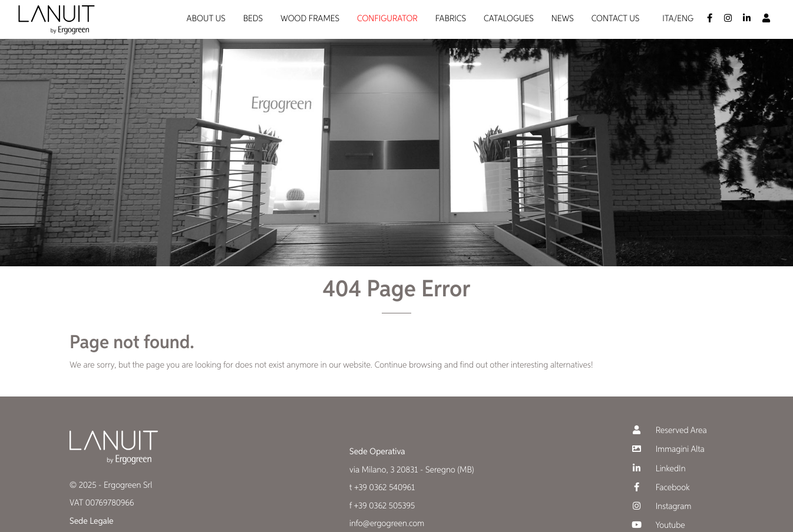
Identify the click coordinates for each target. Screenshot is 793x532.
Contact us (616, 19)
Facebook (660, 488)
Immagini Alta (667, 449)
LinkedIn (657, 469)
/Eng (684, 19)
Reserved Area (668, 430)
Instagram (660, 506)
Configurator (387, 19)
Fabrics (451, 19)
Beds (253, 19)
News (563, 19)
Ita (668, 19)
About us (206, 19)
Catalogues (509, 19)
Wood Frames (310, 19)
